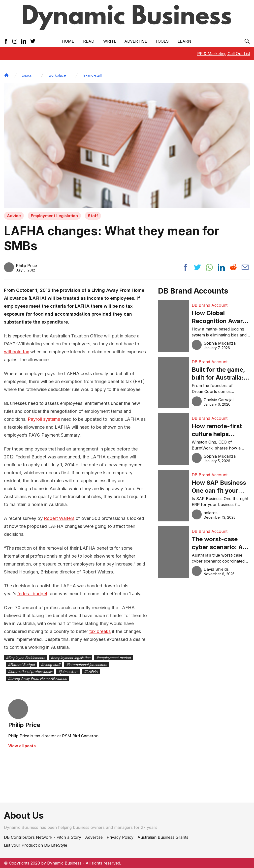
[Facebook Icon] (6, 41)
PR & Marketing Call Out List (224, 54)
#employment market (114, 658)
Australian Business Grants (163, 837)
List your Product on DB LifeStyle (36, 845)
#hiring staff (51, 665)
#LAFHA (91, 672)
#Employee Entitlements (25, 658)
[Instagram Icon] (15, 41)
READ (89, 41)
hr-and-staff (92, 75)
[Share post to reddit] (233, 267)
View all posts (22, 746)
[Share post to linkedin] (221, 267)
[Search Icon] (247, 41)
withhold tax (16, 352)
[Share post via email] (245, 267)
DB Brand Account (210, 305)
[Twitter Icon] (33, 41)
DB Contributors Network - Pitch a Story (43, 837)
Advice (14, 216)
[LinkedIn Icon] (24, 41)
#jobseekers (68, 672)
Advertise (136, 41)
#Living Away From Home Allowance (37, 678)
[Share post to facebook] (186, 267)
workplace (57, 75)
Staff (93, 216)
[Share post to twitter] (197, 267)
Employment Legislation (54, 216)
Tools (162, 41)
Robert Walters (59, 518)
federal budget (32, 594)
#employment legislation (71, 658)
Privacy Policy (120, 837)
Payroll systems (44, 419)
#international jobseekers (87, 665)
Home (68, 41)
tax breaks (100, 631)
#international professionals (30, 672)
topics (27, 75)
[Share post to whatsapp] (209, 267)
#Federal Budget (21, 665)
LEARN (184, 41)
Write (110, 41)
